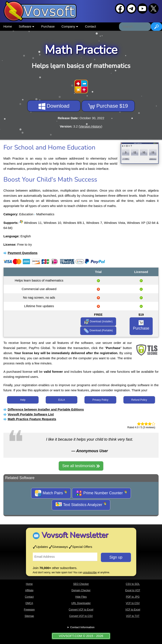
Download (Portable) (98, 331)
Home (8, 26)
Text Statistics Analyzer (81, 505)
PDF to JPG (133, 597)
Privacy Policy (100, 400)
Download (54, 106)
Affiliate (29, 590)
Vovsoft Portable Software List (31, 414)
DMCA (29, 603)
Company (70, 26)
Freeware (29, 610)
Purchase (48, 26)
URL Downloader (81, 603)
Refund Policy (139, 400)
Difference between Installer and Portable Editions (46, 409)
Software (27, 26)
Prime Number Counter (101, 493)
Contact (90, 26)
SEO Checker (81, 584)
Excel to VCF (133, 590)
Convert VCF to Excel (81, 610)
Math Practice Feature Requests (32, 419)
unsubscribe (90, 572)
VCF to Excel (133, 610)
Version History (90, 126)
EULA (62, 400)
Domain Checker (81, 590)
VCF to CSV (133, 603)
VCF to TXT (133, 616)
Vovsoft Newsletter (75, 535)
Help (23, 400)
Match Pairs (51, 493)
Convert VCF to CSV (81, 616)
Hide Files (81, 597)
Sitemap (29, 616)
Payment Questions (23, 253)
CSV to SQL (133, 584)
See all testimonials (81, 466)
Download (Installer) (98, 322)
